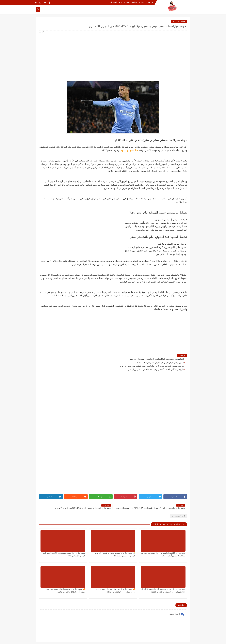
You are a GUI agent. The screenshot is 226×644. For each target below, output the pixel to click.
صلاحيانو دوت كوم (129, 150)
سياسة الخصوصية (130, 2)
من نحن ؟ (150, 2)
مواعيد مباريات (179, 21)
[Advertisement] (113, 54)
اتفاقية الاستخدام (116, 2)
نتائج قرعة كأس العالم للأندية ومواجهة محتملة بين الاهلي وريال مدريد (155, 369)
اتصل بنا (141, 2)
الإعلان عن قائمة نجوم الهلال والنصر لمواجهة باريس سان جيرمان (157, 359)
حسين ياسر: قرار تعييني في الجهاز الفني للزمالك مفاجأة (160, 363)
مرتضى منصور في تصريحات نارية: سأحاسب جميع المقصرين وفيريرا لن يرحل (151, 366)
